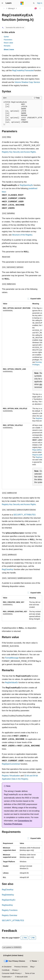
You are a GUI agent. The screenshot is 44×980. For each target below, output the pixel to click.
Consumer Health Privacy (11, 973)
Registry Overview (10, 915)
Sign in (40, 3)
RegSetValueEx (12, 682)
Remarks (7, 46)
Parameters (8, 40)
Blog (32, 967)
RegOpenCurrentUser (11, 764)
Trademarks (6, 977)
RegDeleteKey (8, 895)
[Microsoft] (22, 3)
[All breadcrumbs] (4, 8)
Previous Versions (21, 967)
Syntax (6, 37)
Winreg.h (11, 8)
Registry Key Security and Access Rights (19, 152)
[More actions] (40, 8)
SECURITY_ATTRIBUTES (25, 515)
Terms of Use (30, 973)
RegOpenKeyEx (26, 185)
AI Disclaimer (7, 967)
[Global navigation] (2, 3)
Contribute (6, 970)
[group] (22, 113)
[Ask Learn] (36, 8)
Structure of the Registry (22, 235)
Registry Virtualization (11, 776)
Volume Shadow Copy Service (27, 82)
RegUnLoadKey (38, 455)
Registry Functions (10, 910)
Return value (8, 43)
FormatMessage (12, 658)
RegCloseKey (8, 569)
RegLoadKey (37, 450)
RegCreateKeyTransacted (23, 71)
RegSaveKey (7, 905)
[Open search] (34, 3)
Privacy (15, 970)
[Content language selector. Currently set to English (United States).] (13, 956)
